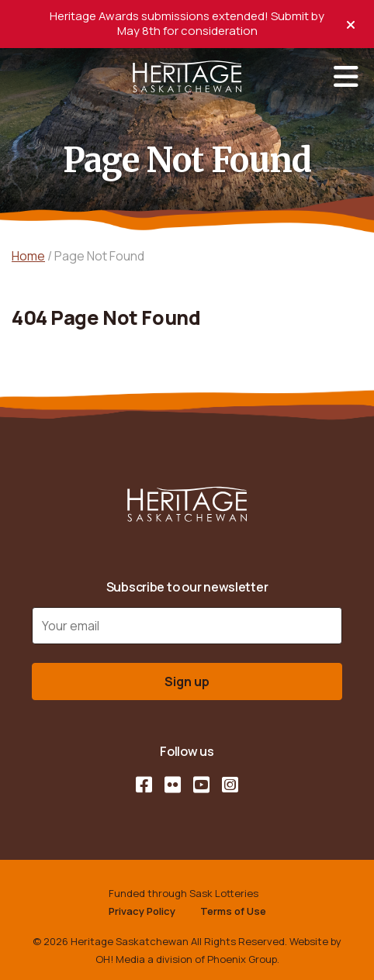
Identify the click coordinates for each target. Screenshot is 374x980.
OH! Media (120, 959)
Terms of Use (233, 911)
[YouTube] (201, 785)
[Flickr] (173, 785)
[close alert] (351, 23)
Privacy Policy (142, 911)
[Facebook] (144, 785)
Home (28, 256)
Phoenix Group (242, 959)
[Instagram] (230, 785)
